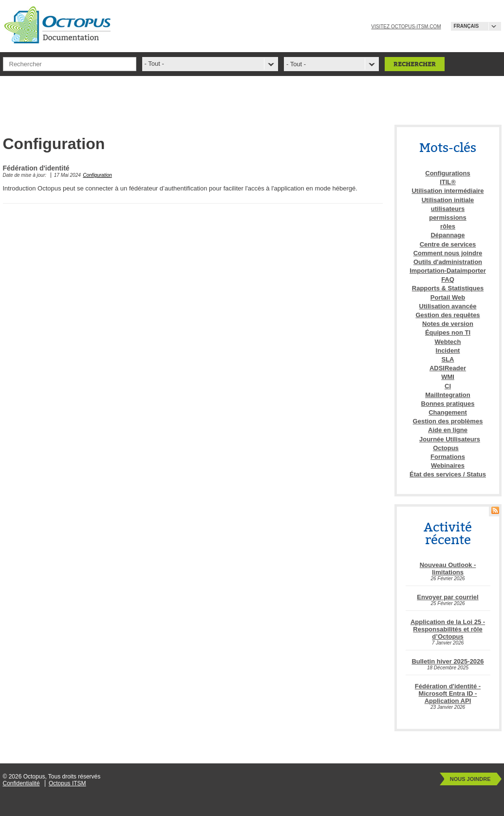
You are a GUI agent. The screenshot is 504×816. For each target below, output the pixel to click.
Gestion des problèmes (448, 421)
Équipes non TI (448, 332)
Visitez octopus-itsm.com (406, 27)
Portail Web (448, 297)
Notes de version (448, 324)
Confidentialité (21, 783)
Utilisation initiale (448, 200)
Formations (448, 457)
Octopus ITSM (67, 783)
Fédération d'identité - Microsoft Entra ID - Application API (448, 693)
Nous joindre (470, 779)
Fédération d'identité (36, 168)
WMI (448, 377)
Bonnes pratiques (448, 404)
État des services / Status (448, 474)
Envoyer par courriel (448, 597)
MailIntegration (448, 395)
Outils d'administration (448, 262)
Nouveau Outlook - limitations (448, 569)
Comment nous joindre (448, 253)
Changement (448, 412)
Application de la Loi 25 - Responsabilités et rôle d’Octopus (448, 629)
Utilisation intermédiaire (448, 191)
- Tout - (296, 64)
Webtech (448, 342)
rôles (448, 226)
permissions (448, 218)
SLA (448, 359)
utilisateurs (448, 209)
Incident (448, 351)
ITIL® (448, 182)
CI (448, 386)
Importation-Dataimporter (448, 271)
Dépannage (448, 235)
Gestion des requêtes (448, 315)
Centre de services (448, 244)
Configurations (448, 173)
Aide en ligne (448, 430)
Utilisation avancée (448, 306)
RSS (495, 510)
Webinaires (448, 465)
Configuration (97, 175)
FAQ (448, 279)
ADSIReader (448, 368)
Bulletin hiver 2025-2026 (448, 661)
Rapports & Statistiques (448, 288)
